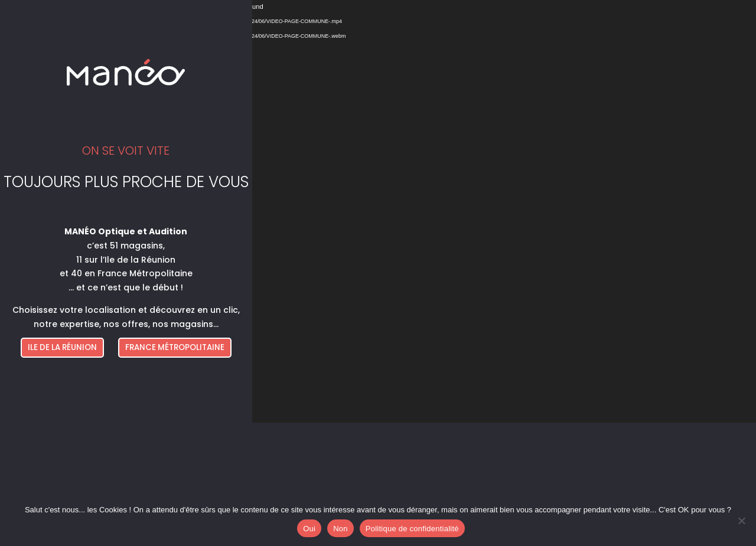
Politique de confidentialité (412, 529)
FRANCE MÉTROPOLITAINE (175, 347)
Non (340, 529)
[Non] (741, 521)
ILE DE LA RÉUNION (62, 347)
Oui (309, 529)
